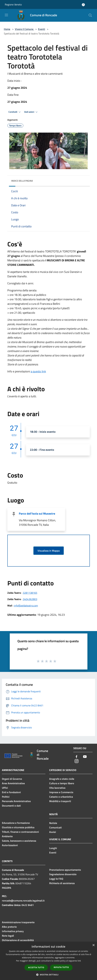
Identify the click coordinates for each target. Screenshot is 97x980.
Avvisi (53, 832)
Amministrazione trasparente (18, 922)
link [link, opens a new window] (79, 961)
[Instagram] (77, 761)
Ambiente (7, 836)
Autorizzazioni (10, 845)
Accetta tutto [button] (36, 967)
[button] (49, 975)
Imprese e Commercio (61, 792)
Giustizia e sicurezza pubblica (18, 827)
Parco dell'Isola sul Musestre (37, 514)
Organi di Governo (12, 779)
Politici (6, 797)
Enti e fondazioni (11, 792)
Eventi (42, 29)
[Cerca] (90, 15)
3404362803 (30, 599)
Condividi (15, 112)
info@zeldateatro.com (26, 606)
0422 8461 (28, 905)
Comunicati (55, 827)
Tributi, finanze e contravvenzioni (20, 832)
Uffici (5, 788)
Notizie (53, 823)
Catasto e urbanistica (61, 797)
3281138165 (30, 593)
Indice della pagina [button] (22, 181)
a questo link (38, 371)
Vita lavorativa (57, 788)
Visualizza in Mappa (49, 551)
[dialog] (48, 961)
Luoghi (53, 848)
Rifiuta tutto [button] (61, 967)
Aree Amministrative (13, 783)
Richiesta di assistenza (62, 883)
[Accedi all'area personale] (83, 5)
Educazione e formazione (16, 823)
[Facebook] (77, 757)
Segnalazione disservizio (63, 874)
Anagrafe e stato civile (62, 779)
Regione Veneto (13, 4)
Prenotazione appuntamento (65, 870)
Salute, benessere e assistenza (19, 841)
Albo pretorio (9, 927)
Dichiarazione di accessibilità (18, 940)
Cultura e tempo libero (62, 783)
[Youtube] (85, 757)
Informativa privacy (13, 931)
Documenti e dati (11, 806)
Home (7, 29)
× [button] (93, 945)
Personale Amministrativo (16, 801)
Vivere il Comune (24, 29)
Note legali (8, 936)
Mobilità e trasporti (60, 801)
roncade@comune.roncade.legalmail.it (23, 901)
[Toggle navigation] (6, 15)
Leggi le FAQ (56, 879)
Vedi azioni (31, 112)
